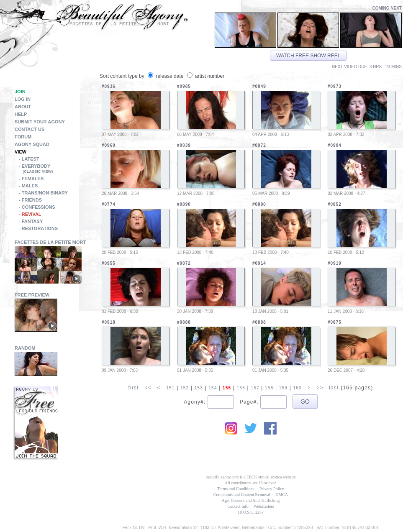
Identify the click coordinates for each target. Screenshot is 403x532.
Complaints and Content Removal (242, 495)
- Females (31, 179)
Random (25, 348)
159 (283, 388)
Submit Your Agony (40, 122)
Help (21, 114)
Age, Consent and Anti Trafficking (251, 500)
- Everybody (53, 169)
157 (255, 388)
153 (199, 388)
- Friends (30, 200)
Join (20, 92)
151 (170, 388)
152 (185, 388)
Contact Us (30, 129)
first (133, 388)
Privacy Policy (272, 489)
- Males (28, 186)
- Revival (30, 214)
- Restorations (38, 228)
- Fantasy (31, 221)
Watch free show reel (308, 56)
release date (166, 76)
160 (297, 388)
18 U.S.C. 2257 (251, 512)
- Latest (29, 159)
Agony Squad (32, 144)
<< (148, 388)
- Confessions (37, 207)
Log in (23, 99)
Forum (23, 137)
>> (320, 388)
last (334, 388)
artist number (206, 76)
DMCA (282, 495)
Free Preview (32, 295)
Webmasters (264, 506)
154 (213, 388)
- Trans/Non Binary (43, 193)
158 (269, 388)
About (23, 107)
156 (241, 388)
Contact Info (238, 506)
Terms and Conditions (236, 489)
